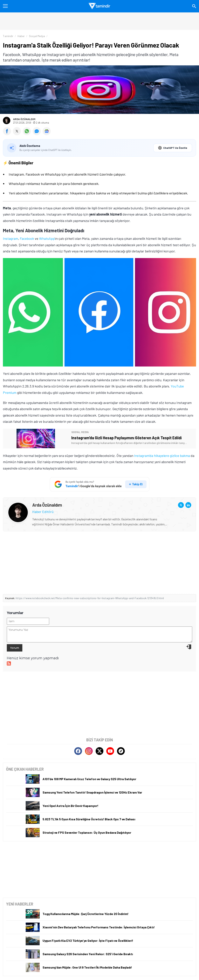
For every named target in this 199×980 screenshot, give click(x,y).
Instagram (10, 238)
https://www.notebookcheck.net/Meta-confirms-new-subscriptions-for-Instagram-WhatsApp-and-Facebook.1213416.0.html (90, 598)
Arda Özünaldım (24, 119)
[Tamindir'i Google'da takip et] (100, 484)
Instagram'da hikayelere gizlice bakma (162, 456)
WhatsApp (47, 238)
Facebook (27, 238)
